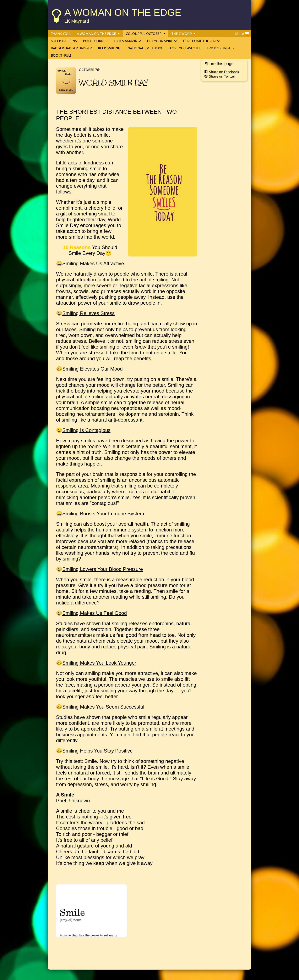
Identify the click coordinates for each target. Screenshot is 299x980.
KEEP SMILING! (110, 48)
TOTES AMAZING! (127, 41)
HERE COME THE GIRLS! (201, 41)
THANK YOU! (61, 34)
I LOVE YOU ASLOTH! (184, 48)
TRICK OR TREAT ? (221, 48)
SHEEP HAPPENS (64, 41)
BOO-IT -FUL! (61, 55)
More (242, 33)
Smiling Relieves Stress (88, 313)
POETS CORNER (95, 41)
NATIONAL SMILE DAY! (145, 48)
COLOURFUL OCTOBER (144, 34)
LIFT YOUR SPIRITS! (162, 41)
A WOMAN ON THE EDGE (123, 12)
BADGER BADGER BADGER (71, 48)
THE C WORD (182, 34)
